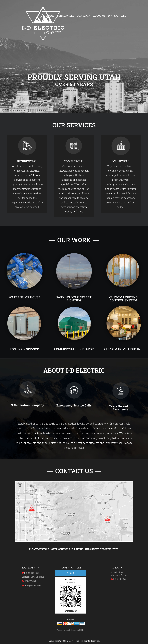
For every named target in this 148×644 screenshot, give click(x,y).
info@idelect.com (33, 586)
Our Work (84, 16)
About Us (99, 16)
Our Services (65, 16)
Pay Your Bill (117, 16)
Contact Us (54, 33)
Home (50, 16)
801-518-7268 (120, 579)
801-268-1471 (31, 581)
